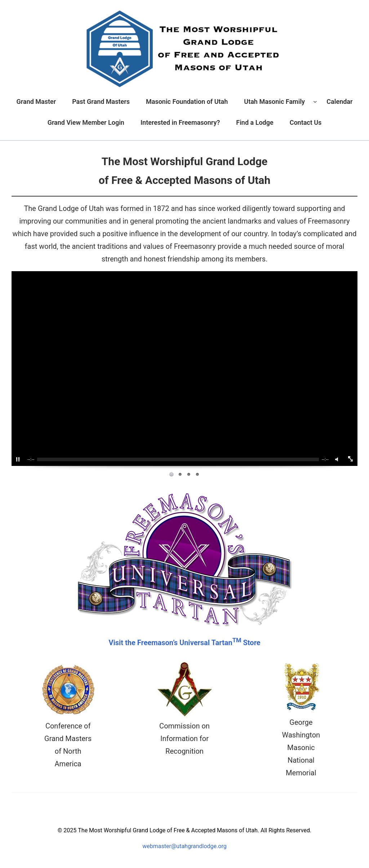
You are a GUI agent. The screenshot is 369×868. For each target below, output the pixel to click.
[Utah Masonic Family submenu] (315, 102)
